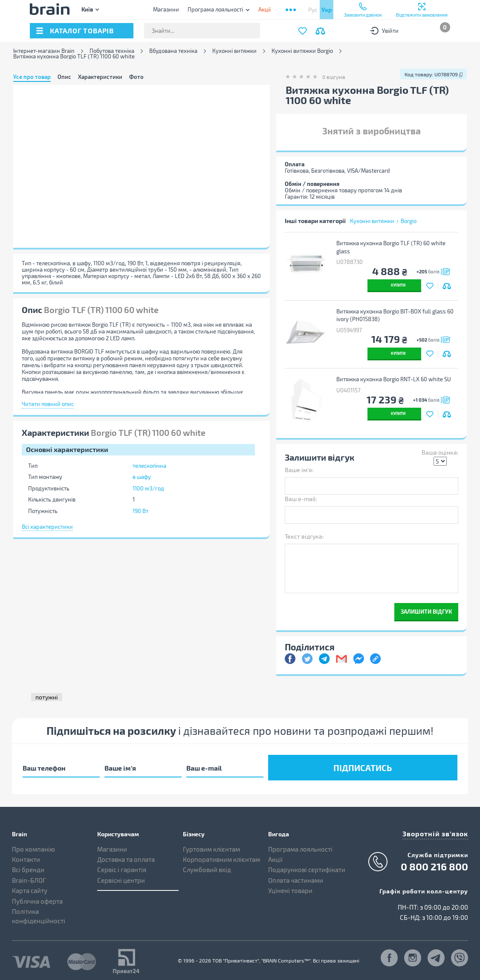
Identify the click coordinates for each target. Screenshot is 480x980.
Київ (87, 9)
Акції (275, 857)
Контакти (26, 857)
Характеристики (100, 77)
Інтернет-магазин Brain (44, 51)
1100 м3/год (148, 488)
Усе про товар (32, 77)
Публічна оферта (37, 898)
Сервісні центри (121, 877)
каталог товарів (82, 30)
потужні (47, 697)
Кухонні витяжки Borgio (302, 51)
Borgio (409, 221)
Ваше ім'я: (299, 470)
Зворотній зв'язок (439, 830)
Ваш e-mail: (301, 499)
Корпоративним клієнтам (221, 857)
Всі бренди (28, 867)
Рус (313, 10)
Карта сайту (30, 888)
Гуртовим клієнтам (211, 846)
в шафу (142, 477)
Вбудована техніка (173, 51)
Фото (136, 77)
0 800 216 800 (434, 862)
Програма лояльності (215, 9)
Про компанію (33, 846)
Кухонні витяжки (234, 51)
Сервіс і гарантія (122, 867)
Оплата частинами (296, 877)
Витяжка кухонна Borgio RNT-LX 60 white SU (395, 379)
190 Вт (140, 511)
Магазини (166, 9)
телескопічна (149, 466)
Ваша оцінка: (440, 452)
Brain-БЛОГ (29, 877)
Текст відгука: (304, 536)
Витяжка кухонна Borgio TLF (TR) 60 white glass (392, 247)
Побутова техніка (112, 51)
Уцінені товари (290, 888)
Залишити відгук (426, 611)
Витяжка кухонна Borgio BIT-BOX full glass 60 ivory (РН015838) (396, 315)
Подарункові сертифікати (307, 867)
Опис (64, 77)
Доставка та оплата (126, 857)
